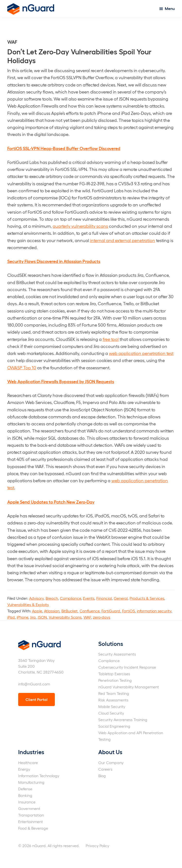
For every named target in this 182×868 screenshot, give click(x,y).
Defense (25, 789)
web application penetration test (141, 353)
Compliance (70, 598)
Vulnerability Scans (65, 617)
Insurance (27, 802)
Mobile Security (112, 706)
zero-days (102, 617)
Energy (24, 769)
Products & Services (147, 598)
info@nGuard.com (34, 684)
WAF (87, 617)
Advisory (36, 598)
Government (29, 808)
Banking (25, 795)
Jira (33, 617)
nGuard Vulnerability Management (129, 687)
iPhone (22, 617)
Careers (105, 769)
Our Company (111, 763)
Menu (170, 8)
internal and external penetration (123, 240)
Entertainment (31, 822)
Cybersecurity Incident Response (127, 667)
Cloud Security (111, 713)
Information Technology (39, 776)
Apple (37, 611)
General (121, 598)
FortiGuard (111, 611)
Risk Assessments (113, 700)
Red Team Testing (114, 693)
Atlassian (52, 611)
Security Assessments (117, 654)
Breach (52, 598)
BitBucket (70, 611)
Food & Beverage (33, 828)
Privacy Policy (97, 846)
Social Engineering (114, 726)
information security (154, 611)
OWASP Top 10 (22, 367)
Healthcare (28, 763)
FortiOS (128, 611)
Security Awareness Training (123, 720)
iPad (11, 617)
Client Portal (37, 699)
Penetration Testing (115, 680)
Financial (104, 598)
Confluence (90, 611)
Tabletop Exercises (114, 674)
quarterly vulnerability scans (80, 226)
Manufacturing (31, 782)
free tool (111, 339)
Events (89, 598)
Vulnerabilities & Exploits (28, 604)
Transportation (31, 815)
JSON (42, 617)
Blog (102, 776)
